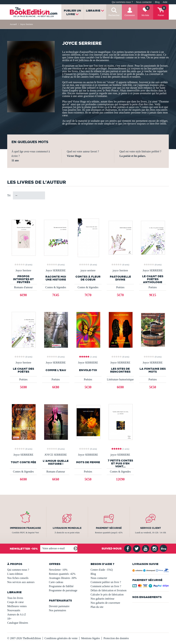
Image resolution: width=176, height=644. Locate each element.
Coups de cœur (15, 602)
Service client (151, 528)
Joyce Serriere (23, 271)
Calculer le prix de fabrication (107, 594)
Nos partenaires (58, 610)
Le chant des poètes (23, 370)
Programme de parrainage (63, 590)
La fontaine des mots (153, 370)
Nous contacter (144, 2)
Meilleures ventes (17, 606)
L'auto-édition (15, 574)
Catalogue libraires (18, 623)
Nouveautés (14, 610)
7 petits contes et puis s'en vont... (120, 463)
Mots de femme (88, 462)
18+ (9, 619)
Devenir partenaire (59, 606)
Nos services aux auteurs (21, 582)
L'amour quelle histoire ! (56, 462)
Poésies (120, 287)
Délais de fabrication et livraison (109, 590)
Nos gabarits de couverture (105, 603)
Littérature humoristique (120, 379)
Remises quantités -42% (62, 574)
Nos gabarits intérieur (103, 599)
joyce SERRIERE (120, 455)
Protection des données (116, 638)
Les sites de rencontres (120, 370)
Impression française (25, 528)
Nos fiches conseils (18, 578)
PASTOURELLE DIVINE (120, 278)
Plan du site (97, 607)
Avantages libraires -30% (63, 578)
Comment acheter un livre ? (106, 586)
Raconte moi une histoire (56, 278)
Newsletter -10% (58, 570)
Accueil (13, 24)
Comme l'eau (56, 370)
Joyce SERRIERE (56, 271)
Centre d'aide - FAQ (102, 570)
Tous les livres (15, 598)
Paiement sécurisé (109, 528)
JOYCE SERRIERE (56, 455)
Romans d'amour (23, 287)
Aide (165, 2)
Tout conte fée (23, 462)
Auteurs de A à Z (16, 614)
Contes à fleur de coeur (88, 278)
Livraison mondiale (67, 528)
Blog (157, 2)
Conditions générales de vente (61, 638)
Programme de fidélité (61, 586)
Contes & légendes (56, 287)
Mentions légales (90, 638)
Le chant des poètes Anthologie (153, 279)
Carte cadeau (56, 582)
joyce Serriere (120, 271)
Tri (9, 195)
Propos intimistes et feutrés (23, 279)
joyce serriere (88, 271)
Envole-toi (88, 370)
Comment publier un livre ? (106, 582)
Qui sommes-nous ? (122, 2)
